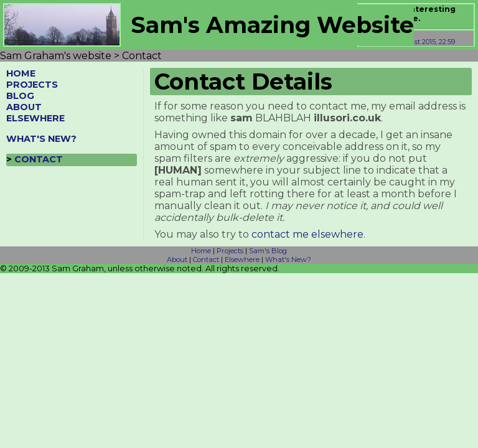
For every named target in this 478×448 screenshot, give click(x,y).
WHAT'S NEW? (41, 139)
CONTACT (39, 159)
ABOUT (24, 107)
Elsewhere (242, 259)
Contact (206, 259)
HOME (21, 73)
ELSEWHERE (35, 118)
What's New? (288, 259)
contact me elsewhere (307, 234)
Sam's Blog (268, 251)
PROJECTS (32, 85)
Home (201, 251)
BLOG (20, 96)
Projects (230, 251)
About (177, 259)
